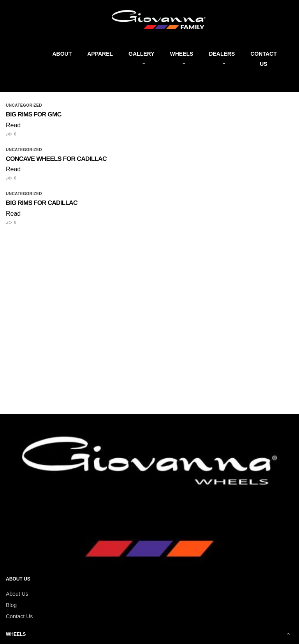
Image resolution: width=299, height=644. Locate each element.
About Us (17, 594)
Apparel (100, 54)
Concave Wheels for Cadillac (56, 159)
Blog (11, 605)
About (62, 54)
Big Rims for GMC (34, 115)
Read (13, 125)
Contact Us (19, 616)
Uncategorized (24, 106)
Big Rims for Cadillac (42, 203)
